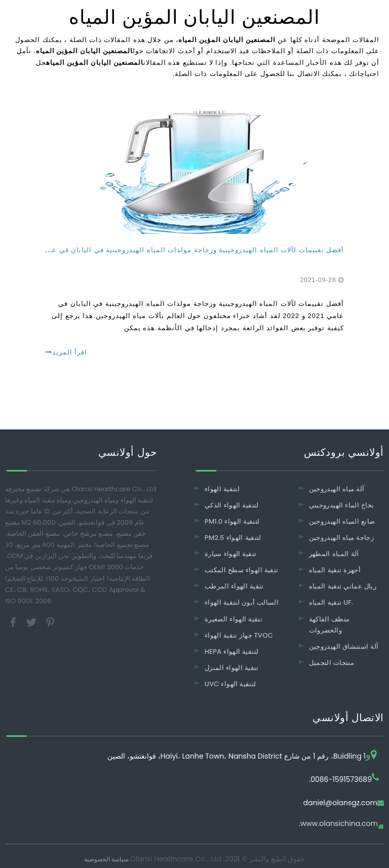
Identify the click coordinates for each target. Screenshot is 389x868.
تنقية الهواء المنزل (232, 668)
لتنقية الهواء (222, 489)
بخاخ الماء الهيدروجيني (342, 505)
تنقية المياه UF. (331, 602)
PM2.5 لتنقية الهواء (233, 538)
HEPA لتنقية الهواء (231, 652)
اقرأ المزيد (66, 352)
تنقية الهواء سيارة (230, 554)
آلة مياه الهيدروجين (337, 489)
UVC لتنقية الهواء (230, 684)
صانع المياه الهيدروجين (342, 521)
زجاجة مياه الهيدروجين (341, 538)
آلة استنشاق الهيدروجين (344, 646)
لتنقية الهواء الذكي (232, 505)
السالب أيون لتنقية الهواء (242, 602)
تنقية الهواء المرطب (234, 586)
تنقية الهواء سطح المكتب (241, 570)
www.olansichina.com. (338, 824)
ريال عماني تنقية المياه (343, 586)
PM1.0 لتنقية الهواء (232, 521)
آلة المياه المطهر (334, 554)
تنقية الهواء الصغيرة (234, 619)
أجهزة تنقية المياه (335, 570)
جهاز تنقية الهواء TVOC (239, 635)
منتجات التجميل (332, 663)
